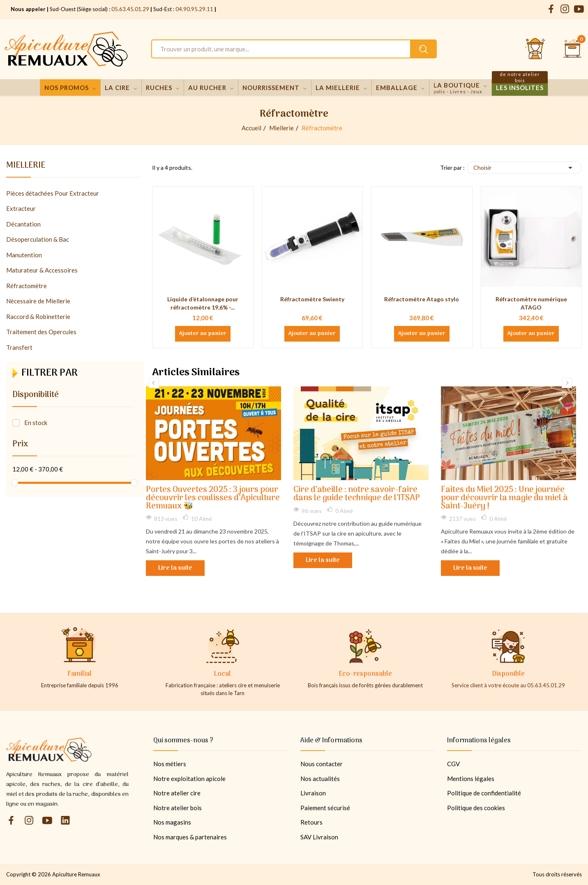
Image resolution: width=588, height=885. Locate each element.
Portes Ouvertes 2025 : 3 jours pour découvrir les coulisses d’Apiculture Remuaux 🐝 (213, 498)
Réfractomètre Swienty (312, 299)
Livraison (313, 793)
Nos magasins (172, 822)
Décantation (23, 224)
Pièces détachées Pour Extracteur (53, 193)
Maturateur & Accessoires (42, 270)
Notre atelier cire (177, 793)
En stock (36, 423)
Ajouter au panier (203, 334)
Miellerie (26, 167)
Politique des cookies (476, 808)
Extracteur (21, 208)
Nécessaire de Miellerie (38, 301)
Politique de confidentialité (484, 793)
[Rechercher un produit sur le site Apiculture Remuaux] (423, 49)
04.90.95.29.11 (194, 9)
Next (567, 383)
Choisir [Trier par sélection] (524, 168)
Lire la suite (175, 568)
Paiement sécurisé (325, 808)
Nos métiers (170, 764)
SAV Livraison (319, 837)
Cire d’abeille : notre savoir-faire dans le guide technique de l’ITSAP (357, 494)
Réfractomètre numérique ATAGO (531, 303)
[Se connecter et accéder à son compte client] (535, 49)
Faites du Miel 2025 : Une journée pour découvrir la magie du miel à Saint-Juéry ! (504, 498)
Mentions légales (471, 779)
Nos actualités (320, 779)
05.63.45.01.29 (130, 9)
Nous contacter (322, 764)
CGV (453, 764)
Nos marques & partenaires (190, 837)
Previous (154, 383)
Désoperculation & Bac (38, 239)
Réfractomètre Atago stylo (422, 299)
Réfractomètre (27, 286)
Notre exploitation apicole (189, 779)
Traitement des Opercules (41, 332)
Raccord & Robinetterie (38, 317)
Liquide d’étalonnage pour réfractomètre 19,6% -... (203, 303)
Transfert (19, 347)
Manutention (24, 255)
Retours (311, 822)
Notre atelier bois (178, 808)
